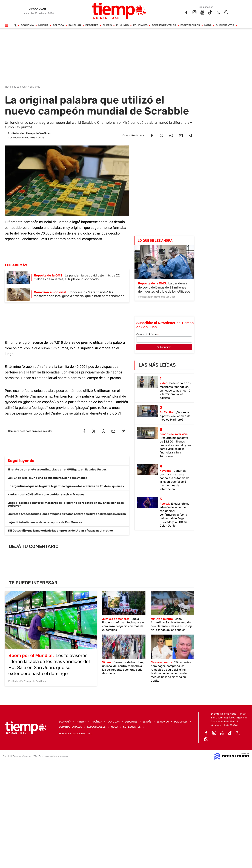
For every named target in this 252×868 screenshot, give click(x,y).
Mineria (43, 25)
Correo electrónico (147, 334)
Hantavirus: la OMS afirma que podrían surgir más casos (46, 494)
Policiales (140, 25)
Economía (27, 25)
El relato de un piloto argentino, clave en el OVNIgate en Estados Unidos (57, 469)
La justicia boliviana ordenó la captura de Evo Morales (45, 522)
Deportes (92, 25)
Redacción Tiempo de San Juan (31, 133)
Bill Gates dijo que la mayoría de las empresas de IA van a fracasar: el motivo (60, 531)
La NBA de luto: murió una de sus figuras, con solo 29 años (47, 478)
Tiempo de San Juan (16, 87)
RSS (90, 734)
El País (107, 25)
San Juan (75, 25)
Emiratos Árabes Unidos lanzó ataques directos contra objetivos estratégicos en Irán (67, 514)
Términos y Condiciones (72, 734)
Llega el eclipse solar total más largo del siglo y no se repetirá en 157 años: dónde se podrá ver (66, 504)
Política (58, 25)
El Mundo (123, 25)
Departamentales (164, 25)
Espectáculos (190, 25)
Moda (208, 25)
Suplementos (225, 25)
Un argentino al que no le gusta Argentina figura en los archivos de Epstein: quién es (66, 486)
